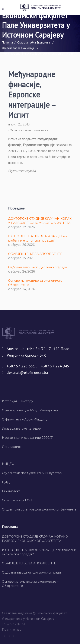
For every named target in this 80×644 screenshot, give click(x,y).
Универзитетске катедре (21, 429)
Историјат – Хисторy (17, 401)
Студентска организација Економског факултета (39, 509)
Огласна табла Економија (34, 42)
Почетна (7, 42)
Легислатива (12, 447)
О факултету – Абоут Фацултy (25, 419)
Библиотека (11, 491)
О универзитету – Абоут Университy (30, 410)
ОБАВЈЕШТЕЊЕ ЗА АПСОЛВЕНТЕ (35, 254)
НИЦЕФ (8, 464)
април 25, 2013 (19, 124)
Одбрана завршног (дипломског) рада (38, 267)
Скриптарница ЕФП (17, 500)
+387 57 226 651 (14, 624)
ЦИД (6, 482)
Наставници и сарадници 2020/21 (28, 438)
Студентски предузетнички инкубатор (32, 473)
